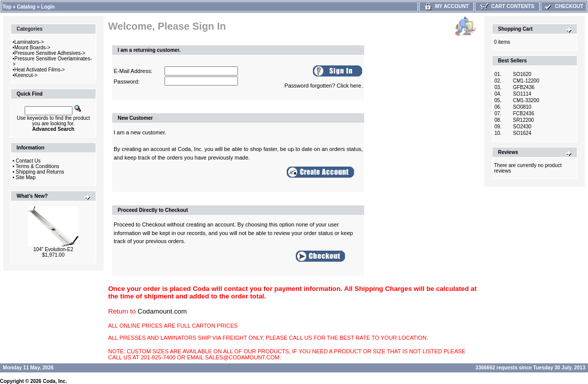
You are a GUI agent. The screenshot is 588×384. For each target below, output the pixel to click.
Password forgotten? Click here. (323, 86)
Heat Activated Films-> (40, 70)
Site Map (25, 177)
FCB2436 (524, 113)
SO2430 (522, 127)
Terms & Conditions (37, 166)
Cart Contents (507, 6)
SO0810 (522, 107)
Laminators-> (29, 42)
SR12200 (524, 120)
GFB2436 (524, 87)
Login (48, 7)
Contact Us (28, 161)
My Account (446, 6)
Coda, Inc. (55, 381)
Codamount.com (162, 311)
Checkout (563, 6)
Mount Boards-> (32, 48)
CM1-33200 (526, 100)
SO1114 (522, 94)
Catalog (26, 7)
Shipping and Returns (40, 172)
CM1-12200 (526, 81)
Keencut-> (26, 75)
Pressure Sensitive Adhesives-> (50, 53)
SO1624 (522, 133)
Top (7, 7)
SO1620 (522, 74)
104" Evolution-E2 (53, 249)
